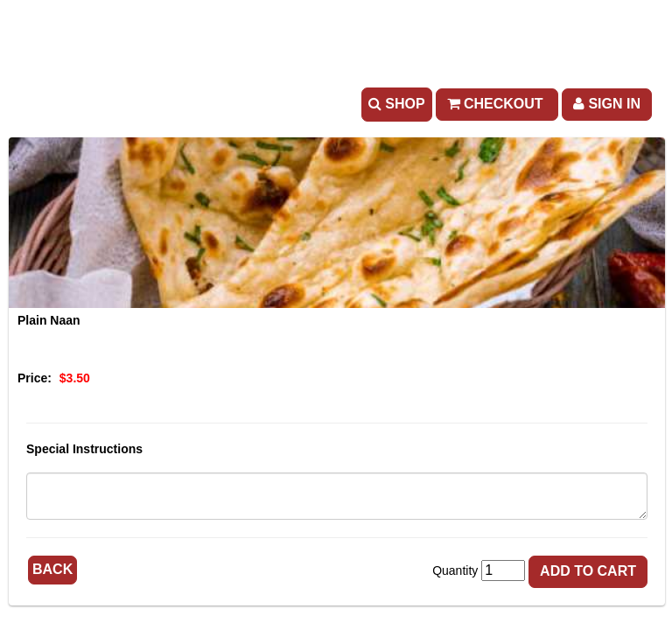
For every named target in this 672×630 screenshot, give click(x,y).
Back (52, 569)
